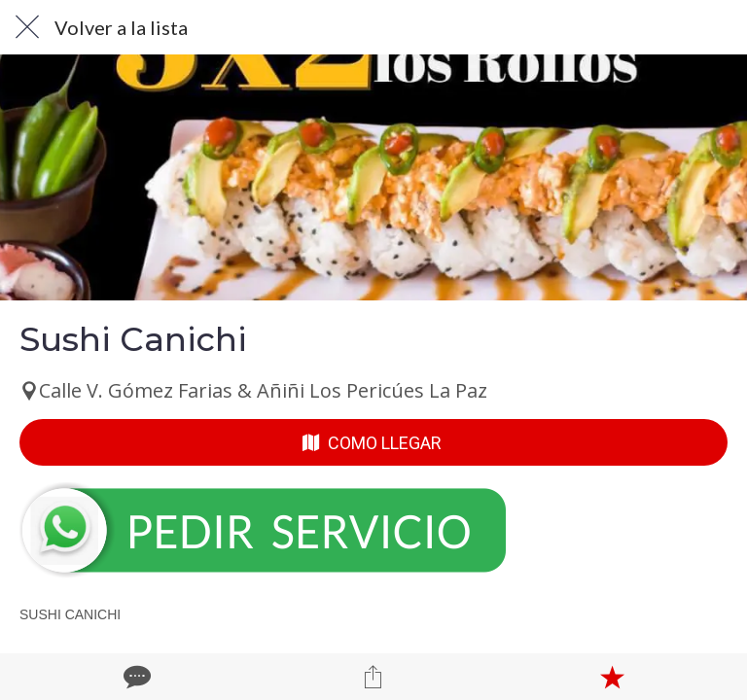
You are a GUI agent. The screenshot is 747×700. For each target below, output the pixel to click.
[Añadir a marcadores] (612, 677)
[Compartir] (373, 677)
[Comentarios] (135, 677)
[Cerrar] (27, 27)
